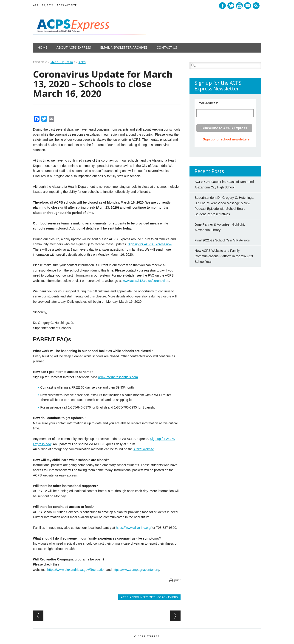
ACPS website (144, 449)
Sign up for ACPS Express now (150, 244)
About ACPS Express (74, 47)
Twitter (231, 6)
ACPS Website (67, 5)
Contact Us (167, 47)
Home (42, 47)
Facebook (222, 6)
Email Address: (207, 103)
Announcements (143, 597)
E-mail (248, 6)
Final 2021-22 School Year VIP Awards (222, 240)
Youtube (239, 6)
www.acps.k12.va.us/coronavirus (146, 281)
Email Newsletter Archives (124, 47)
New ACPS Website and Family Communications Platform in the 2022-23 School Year (224, 256)
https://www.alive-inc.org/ (134, 528)
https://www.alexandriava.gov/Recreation (76, 570)
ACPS (82, 62)
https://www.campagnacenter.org (136, 570)
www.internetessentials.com (118, 377)
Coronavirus (168, 597)
